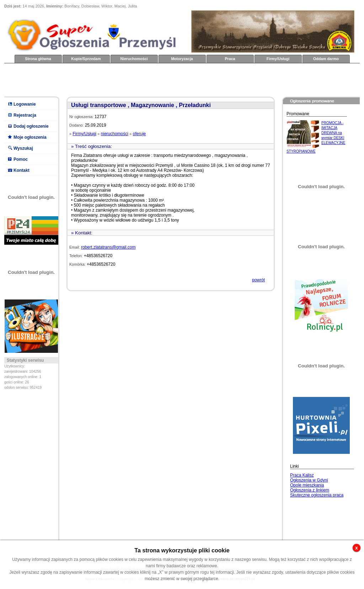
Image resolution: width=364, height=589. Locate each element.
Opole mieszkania (307, 485)
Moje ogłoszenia (30, 137)
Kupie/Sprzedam (86, 59)
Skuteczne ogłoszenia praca (317, 495)
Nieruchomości (134, 59)
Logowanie (25, 104)
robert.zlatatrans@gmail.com (108, 247)
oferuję (140, 134)
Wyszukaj (23, 148)
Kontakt (22, 170)
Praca (230, 59)
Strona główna (38, 59)
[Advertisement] (134, 79)
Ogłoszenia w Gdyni (309, 480)
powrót (258, 280)
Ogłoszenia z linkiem (310, 490)
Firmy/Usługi (278, 59)
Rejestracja (25, 115)
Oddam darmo (326, 59)
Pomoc (21, 159)
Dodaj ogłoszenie (31, 126)
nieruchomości (115, 134)
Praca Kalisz (302, 475)
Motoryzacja (182, 59)
